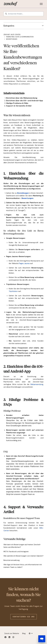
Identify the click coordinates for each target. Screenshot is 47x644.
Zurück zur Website (12, 633)
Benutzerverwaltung (12, 560)
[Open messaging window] (42, 639)
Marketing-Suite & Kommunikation (20, 37)
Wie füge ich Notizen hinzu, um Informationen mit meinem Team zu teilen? (23, 566)
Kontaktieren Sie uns (24, 617)
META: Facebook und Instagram (16, 551)
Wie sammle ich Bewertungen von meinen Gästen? (23, 556)
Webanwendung (37, 384)
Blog (24, 633)
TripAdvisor (13, 291)
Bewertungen (12, 39)
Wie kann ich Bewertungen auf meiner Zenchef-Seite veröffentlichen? (22, 546)
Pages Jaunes (24, 263)
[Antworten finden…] (23, 14)
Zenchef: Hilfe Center (12, 34)
